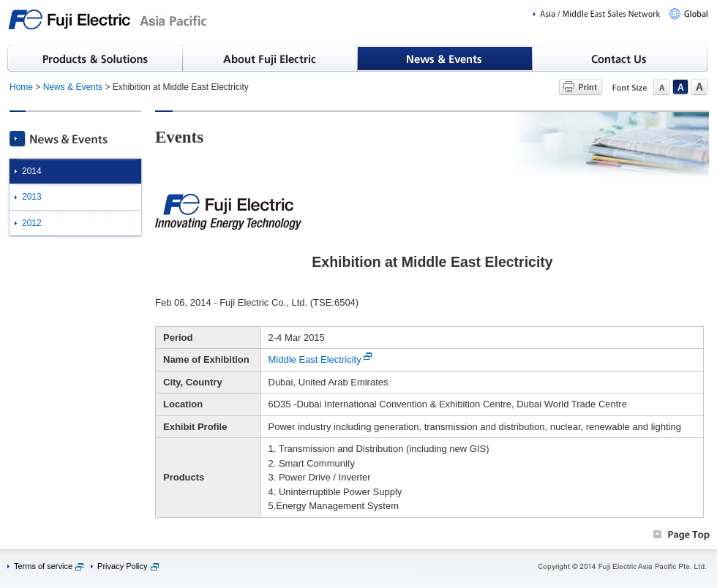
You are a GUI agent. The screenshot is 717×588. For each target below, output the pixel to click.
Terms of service (43, 566)
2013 (32, 197)
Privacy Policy (122, 566)
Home (21, 87)
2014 (32, 171)
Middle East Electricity (315, 359)
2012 (32, 223)
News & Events (73, 87)
